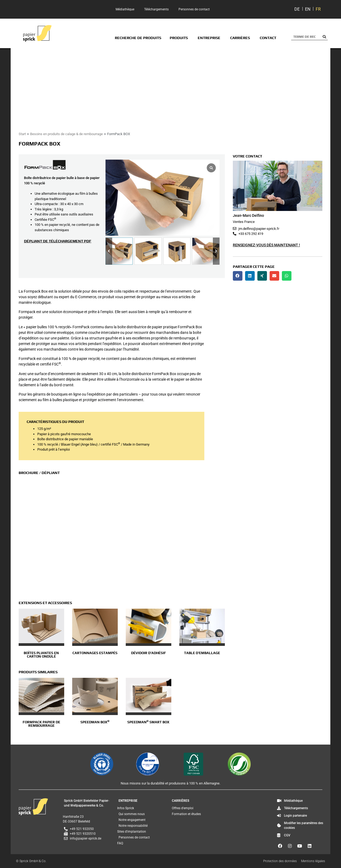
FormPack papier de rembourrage (41, 724)
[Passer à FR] (318, 9)
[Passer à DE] (297, 9)
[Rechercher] (324, 37)
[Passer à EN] (308, 9)
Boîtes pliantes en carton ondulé (41, 655)
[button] (216, 251)
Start (22, 134)
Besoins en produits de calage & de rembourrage (66, 134)
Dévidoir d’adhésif (149, 653)
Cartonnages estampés (95, 653)
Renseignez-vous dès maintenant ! (266, 245)
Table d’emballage (202, 653)
